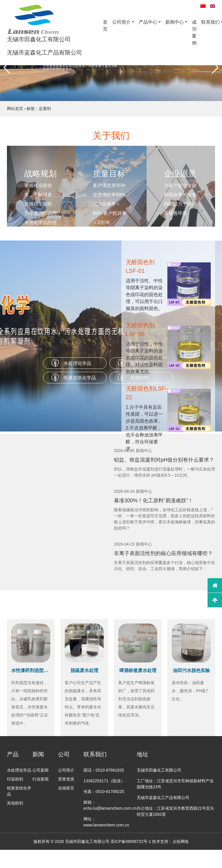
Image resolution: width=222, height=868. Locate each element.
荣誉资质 (66, 779)
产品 (13, 754)
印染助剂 (15, 779)
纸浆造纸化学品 (80, 378)
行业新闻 (40, 779)
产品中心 (148, 22)
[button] (7, 68)
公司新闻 (40, 770)
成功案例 (194, 32)
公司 (64, 754)
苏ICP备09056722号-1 (131, 841)
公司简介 (121, 22)
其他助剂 (15, 803)
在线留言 (66, 788)
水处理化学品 (77, 363)
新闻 (38, 754)
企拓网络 (181, 841)
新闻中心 (175, 22)
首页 (105, 26)
